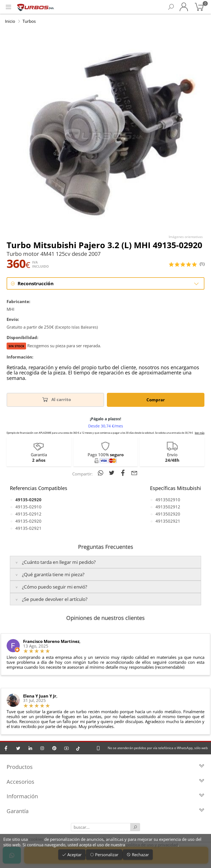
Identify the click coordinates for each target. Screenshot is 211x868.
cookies (36, 839)
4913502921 (168, 521)
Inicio (10, 21)
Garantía (105, 811)
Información (105, 796)
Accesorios (105, 782)
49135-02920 (28, 521)
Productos (105, 767)
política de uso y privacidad (152, 845)
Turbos (29, 21)
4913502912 (168, 507)
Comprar (156, 400)
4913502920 (168, 514)
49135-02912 (28, 514)
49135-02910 (28, 507)
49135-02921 (28, 528)
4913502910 (168, 500)
